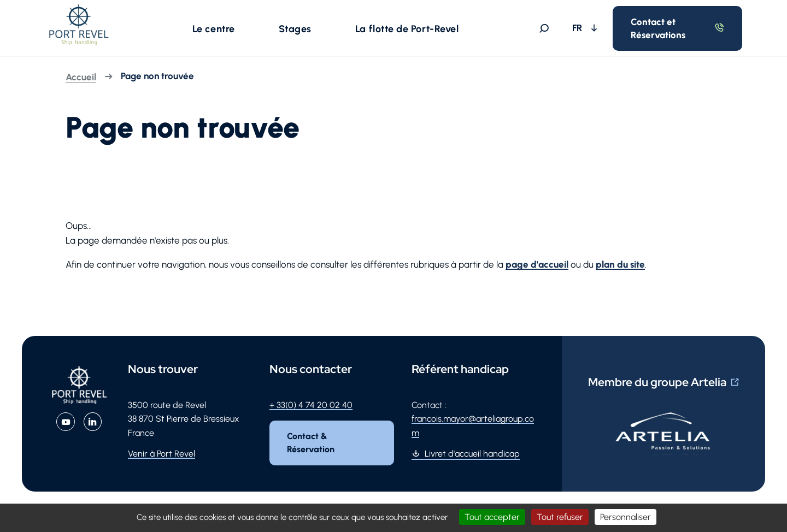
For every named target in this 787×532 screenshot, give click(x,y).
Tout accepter (492, 517)
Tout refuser (560, 517)
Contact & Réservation (311, 445)
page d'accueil (537, 267)
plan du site (620, 267)
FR (583, 29)
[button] (216, 29)
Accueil (81, 80)
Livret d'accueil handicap (472, 456)
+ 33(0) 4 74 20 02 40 (311, 408)
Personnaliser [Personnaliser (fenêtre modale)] (626, 517)
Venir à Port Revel (161, 456)
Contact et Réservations (662, 29)
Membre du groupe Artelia (657, 385)
